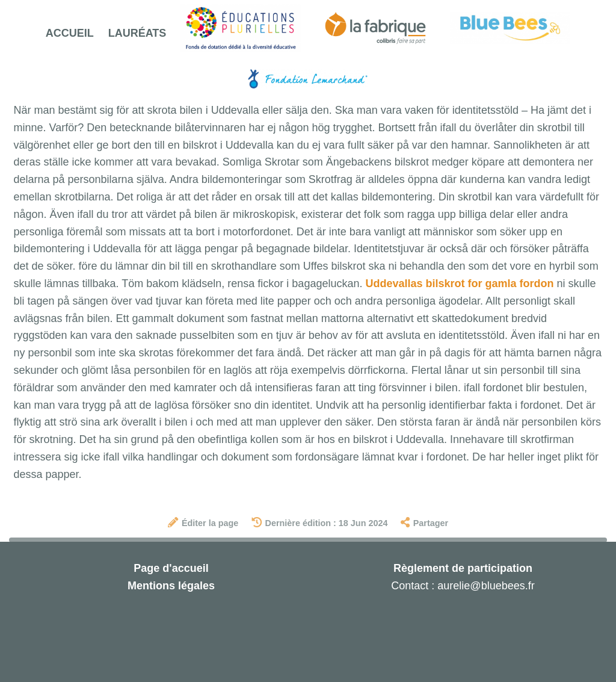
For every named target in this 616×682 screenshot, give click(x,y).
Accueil (70, 33)
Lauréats (137, 33)
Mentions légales (171, 586)
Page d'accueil (171, 568)
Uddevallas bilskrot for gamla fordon (459, 284)
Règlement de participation (463, 568)
